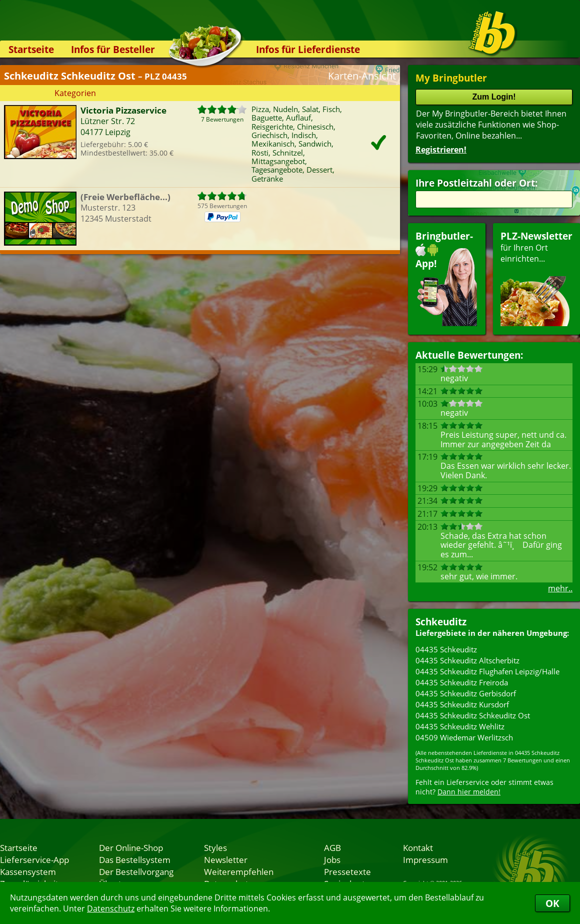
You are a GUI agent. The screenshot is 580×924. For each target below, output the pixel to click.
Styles (215, 847)
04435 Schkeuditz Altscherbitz (467, 660)
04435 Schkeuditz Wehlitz (460, 726)
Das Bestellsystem (135, 859)
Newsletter (226, 859)
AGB (332, 847)
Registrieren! (441, 150)
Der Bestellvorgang (136, 871)
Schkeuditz (441, 622)
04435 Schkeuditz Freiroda (462, 682)
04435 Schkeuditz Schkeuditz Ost (473, 715)
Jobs (332, 859)
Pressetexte (347, 871)
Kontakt (418, 847)
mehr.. (560, 588)
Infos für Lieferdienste (308, 49)
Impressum (425, 859)
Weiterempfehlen (239, 871)
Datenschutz (111, 908)
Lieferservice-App (34, 859)
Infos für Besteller (113, 49)
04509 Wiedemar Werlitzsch (464, 737)
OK (552, 903)
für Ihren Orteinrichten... (536, 278)
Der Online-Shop (131, 847)
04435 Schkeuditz (446, 649)
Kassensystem (28, 871)
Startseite (31, 49)
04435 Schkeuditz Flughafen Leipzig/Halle (487, 671)
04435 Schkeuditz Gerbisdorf (466, 693)
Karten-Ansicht (362, 76)
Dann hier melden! (469, 792)
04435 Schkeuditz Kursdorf (462, 704)
